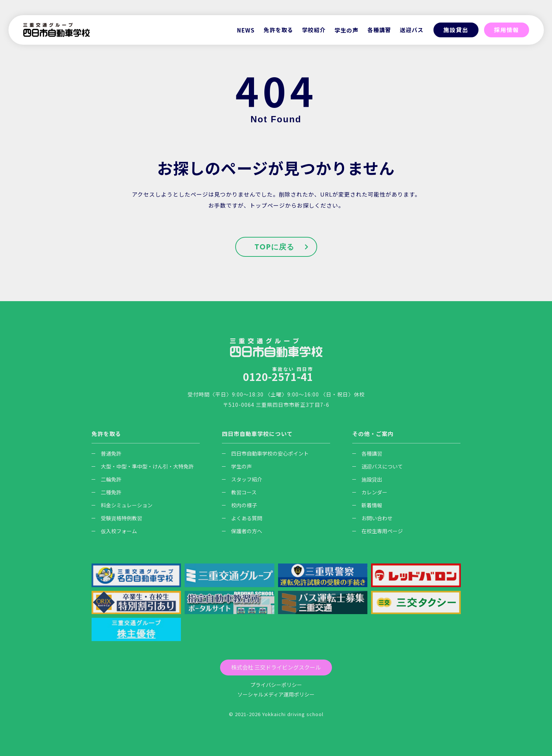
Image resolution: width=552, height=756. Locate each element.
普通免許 (107, 453)
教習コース (239, 492)
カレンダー (370, 492)
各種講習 (367, 453)
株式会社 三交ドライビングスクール (276, 667)
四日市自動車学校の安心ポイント (265, 453)
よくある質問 (242, 518)
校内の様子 (239, 505)
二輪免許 (107, 479)
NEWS (246, 30)
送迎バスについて (378, 466)
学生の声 (346, 30)
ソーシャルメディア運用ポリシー (276, 694)
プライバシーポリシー (276, 685)
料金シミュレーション (122, 505)
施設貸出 (456, 30)
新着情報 (367, 505)
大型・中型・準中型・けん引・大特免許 (143, 466)
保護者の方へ (242, 531)
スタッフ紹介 (242, 479)
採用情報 (507, 30)
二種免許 (107, 492)
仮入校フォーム (114, 531)
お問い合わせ (372, 518)
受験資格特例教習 (117, 518)
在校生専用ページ (378, 531)
